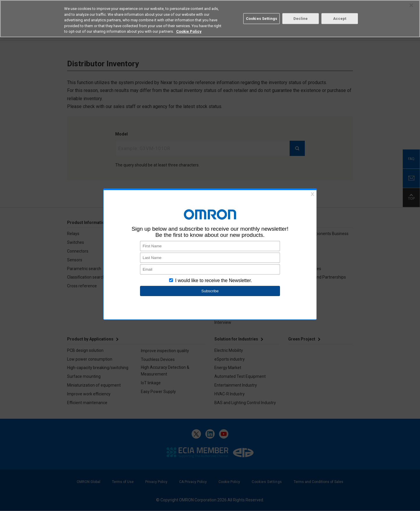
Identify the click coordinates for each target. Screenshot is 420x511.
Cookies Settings (261, 19)
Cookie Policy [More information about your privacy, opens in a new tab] (189, 31)
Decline (301, 19)
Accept (340, 19)
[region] (210, 19)
